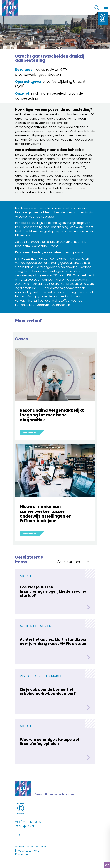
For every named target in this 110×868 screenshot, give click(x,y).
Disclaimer (22, 854)
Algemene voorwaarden (31, 847)
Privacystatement (27, 851)
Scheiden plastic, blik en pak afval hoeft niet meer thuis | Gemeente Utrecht (51, 244)
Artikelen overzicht (75, 562)
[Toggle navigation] (106, 7)
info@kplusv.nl (24, 826)
